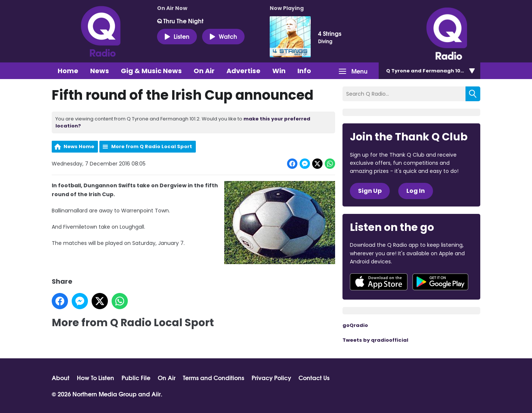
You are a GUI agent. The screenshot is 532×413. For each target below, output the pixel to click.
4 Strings (330, 33)
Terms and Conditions (214, 378)
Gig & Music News (151, 71)
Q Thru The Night (180, 21)
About (61, 378)
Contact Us (314, 378)
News (100, 71)
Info (304, 71)
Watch (223, 36)
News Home (79, 146)
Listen (177, 36)
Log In (416, 191)
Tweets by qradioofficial (375, 340)
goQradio (355, 325)
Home (68, 71)
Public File (136, 378)
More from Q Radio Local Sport (152, 146)
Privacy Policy (271, 378)
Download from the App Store (379, 282)
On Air (204, 71)
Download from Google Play (440, 282)
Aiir (156, 394)
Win (279, 71)
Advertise (243, 71)
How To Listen (96, 378)
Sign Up (370, 191)
